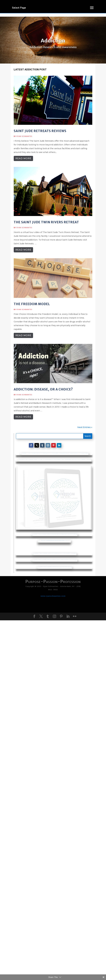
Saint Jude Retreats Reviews (40, 131)
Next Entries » (85, 427)
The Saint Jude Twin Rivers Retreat (46, 222)
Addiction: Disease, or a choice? (43, 389)
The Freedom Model (32, 304)
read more (23, 158)
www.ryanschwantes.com (53, 934)
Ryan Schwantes (24, 136)
